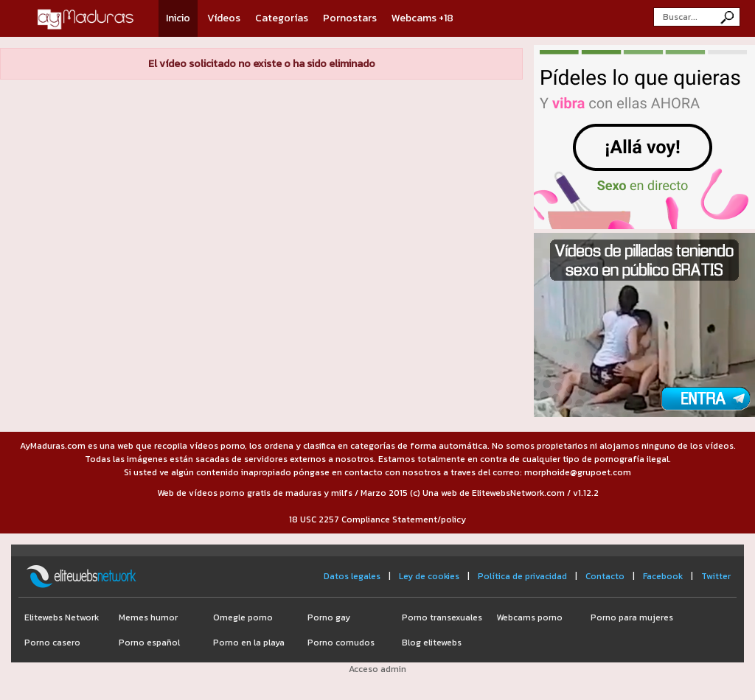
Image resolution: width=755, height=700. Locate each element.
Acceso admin (377, 669)
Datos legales (352, 576)
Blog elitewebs (432, 643)
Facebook (663, 576)
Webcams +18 (422, 18)
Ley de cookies (429, 576)
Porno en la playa (249, 643)
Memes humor (148, 617)
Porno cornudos (341, 643)
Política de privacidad (522, 576)
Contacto (605, 576)
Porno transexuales (442, 617)
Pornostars (350, 18)
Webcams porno (529, 617)
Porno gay (329, 617)
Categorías (282, 18)
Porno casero (52, 643)
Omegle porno (243, 617)
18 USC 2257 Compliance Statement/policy (377, 519)
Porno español (149, 643)
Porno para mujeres (632, 617)
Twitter (716, 576)
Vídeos (224, 18)
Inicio (178, 18)
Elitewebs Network (62, 617)
